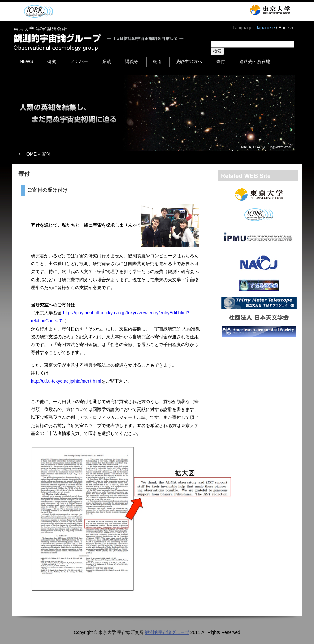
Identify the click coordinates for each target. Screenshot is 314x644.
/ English (285, 28)
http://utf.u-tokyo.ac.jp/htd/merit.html (66, 381)
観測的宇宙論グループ (167, 632)
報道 (157, 61)
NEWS (26, 61)
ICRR (38, 11)
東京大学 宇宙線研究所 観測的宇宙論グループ (99, 39)
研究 (52, 61)
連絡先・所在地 (255, 61)
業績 (107, 61)
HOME (30, 154)
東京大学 (270, 10)
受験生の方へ (189, 61)
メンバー (79, 61)
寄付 (221, 61)
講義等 (132, 61)
